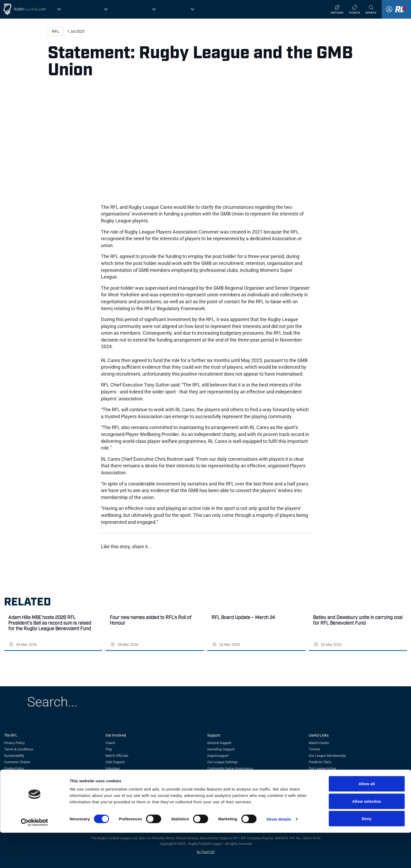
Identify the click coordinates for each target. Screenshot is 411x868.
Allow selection (366, 836)
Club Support (115, 762)
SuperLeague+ (218, 756)
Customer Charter (17, 762)
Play (109, 749)
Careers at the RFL (18, 775)
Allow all (367, 819)
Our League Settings (223, 762)
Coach (110, 743)
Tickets (314, 749)
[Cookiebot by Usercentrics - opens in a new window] (34, 858)
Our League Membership (327, 756)
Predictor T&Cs (320, 762)
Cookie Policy (14, 768)
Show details (279, 854)
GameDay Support (221, 749)
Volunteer (113, 768)
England (179, 9)
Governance (88, 9)
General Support (219, 743)
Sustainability (14, 756)
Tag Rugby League (119, 775)
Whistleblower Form (222, 775)
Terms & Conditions (19, 749)
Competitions (40, 9)
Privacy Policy (14, 743)
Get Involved (135, 9)
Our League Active (322, 768)
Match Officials (117, 756)
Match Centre (319, 743)
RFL (56, 31)
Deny (367, 854)
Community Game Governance (230, 768)
